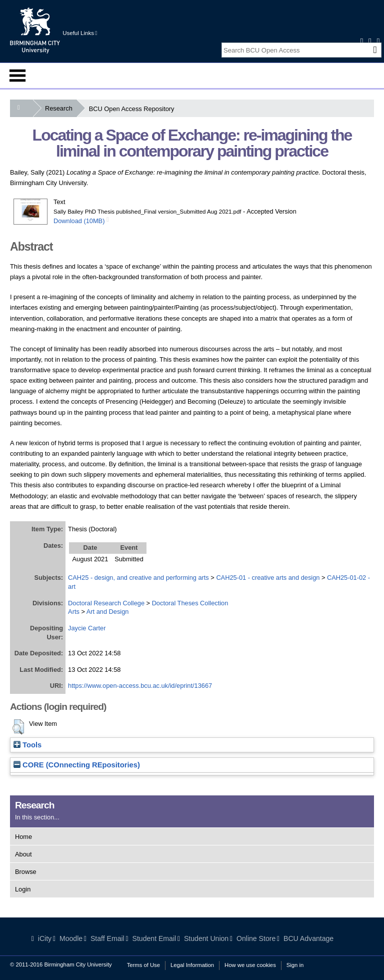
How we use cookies (250, 965)
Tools (27, 745)
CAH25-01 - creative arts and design (268, 578)
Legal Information (192, 965)
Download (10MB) (79, 221)
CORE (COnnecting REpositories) (77, 765)
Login (23, 889)
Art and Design (108, 612)
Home (23, 837)
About (23, 854)
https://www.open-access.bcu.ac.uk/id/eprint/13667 (140, 686)
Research (61, 108)
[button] (18, 727)
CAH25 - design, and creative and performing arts (138, 578)
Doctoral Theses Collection (190, 603)
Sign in (295, 965)
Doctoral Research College (106, 603)
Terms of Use (143, 965)
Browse (26, 872)
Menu (17, 76)
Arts (74, 612)
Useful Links (80, 33)
